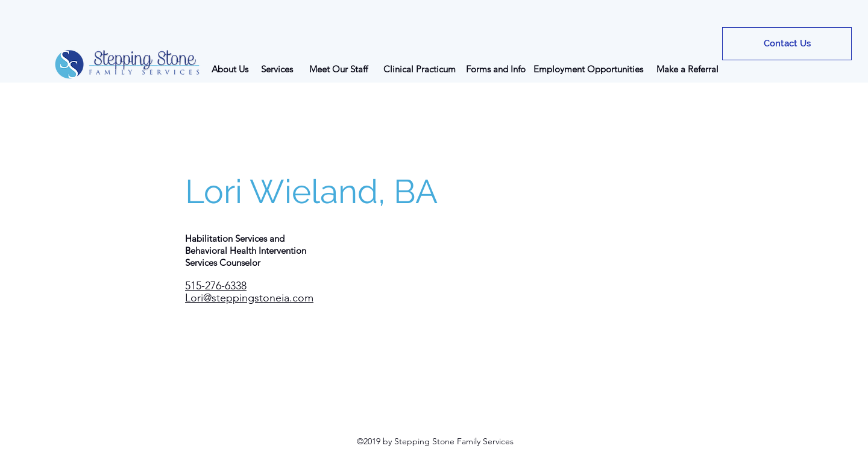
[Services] (277, 69)
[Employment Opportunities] (588, 69)
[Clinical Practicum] (420, 69)
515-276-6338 (216, 286)
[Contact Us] (787, 44)
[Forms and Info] (496, 69)
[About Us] (230, 69)
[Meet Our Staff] (338, 69)
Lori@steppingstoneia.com (249, 298)
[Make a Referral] (687, 69)
